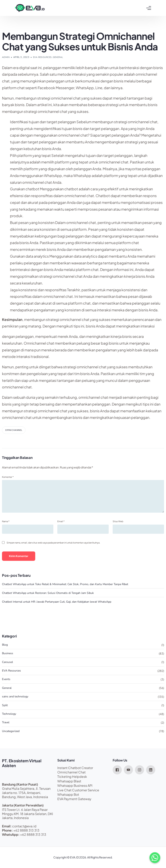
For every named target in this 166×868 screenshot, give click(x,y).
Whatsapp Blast (69, 781)
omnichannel (14, 430)
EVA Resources (42, 57)
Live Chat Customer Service (78, 790)
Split (5, 705)
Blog (5, 645)
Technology (9, 714)
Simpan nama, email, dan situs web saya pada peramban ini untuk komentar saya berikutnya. (53, 542)
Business (8, 653)
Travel (6, 723)
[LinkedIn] (151, 770)
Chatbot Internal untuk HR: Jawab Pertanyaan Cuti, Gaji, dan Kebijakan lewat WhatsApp (57, 602)
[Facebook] (117, 770)
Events (6, 679)
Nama (6, 521)
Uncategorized (11, 731)
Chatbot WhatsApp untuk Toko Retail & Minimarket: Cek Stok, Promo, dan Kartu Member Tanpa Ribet (65, 584)
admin (6, 57)
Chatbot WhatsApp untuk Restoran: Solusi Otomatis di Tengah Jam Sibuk (48, 593)
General (58, 57)
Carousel (7, 662)
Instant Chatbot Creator (75, 768)
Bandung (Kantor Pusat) (20, 784)
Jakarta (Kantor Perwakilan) (23, 805)
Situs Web (118, 521)
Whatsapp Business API (75, 785)
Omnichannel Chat (71, 772)
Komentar (8, 477)
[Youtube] (128, 770)
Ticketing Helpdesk (72, 777)
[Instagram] (140, 770)
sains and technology (15, 696)
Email (61, 521)
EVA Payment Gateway (74, 799)
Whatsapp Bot (68, 794)
